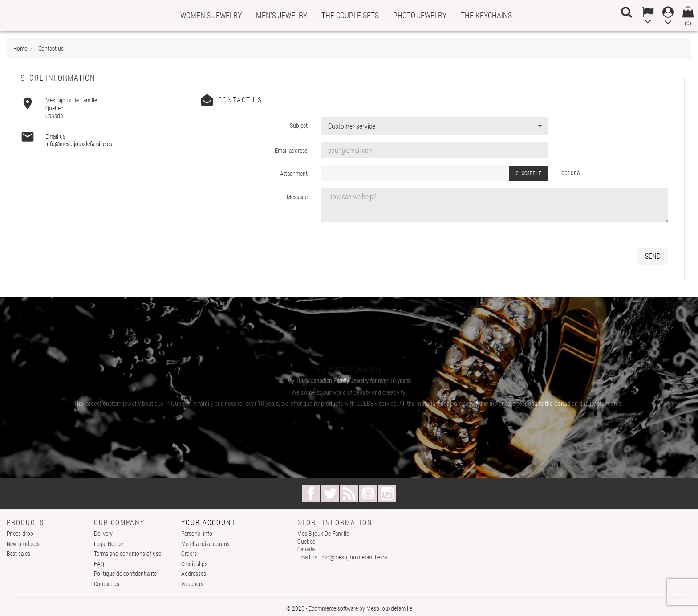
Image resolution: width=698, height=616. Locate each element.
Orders (189, 553)
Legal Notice (108, 544)
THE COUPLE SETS (350, 15)
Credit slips (194, 564)
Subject (299, 125)
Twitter (330, 494)
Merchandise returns (205, 544)
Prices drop (20, 533)
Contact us (107, 584)
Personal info (197, 533)
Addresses (194, 573)
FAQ (99, 564)
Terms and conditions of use (128, 553)
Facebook (311, 494)
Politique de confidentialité (125, 573)
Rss (349, 494)
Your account (209, 522)
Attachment (294, 173)
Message (297, 197)
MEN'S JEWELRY (282, 15)
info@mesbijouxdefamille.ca (79, 144)
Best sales (18, 553)
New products (23, 544)
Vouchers (192, 584)
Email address (291, 150)
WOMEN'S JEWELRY (211, 15)
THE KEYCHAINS (486, 15)
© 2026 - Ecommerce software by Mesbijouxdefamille (349, 608)
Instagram (387, 494)
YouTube (368, 494)
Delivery (103, 533)
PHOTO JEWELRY (420, 15)
